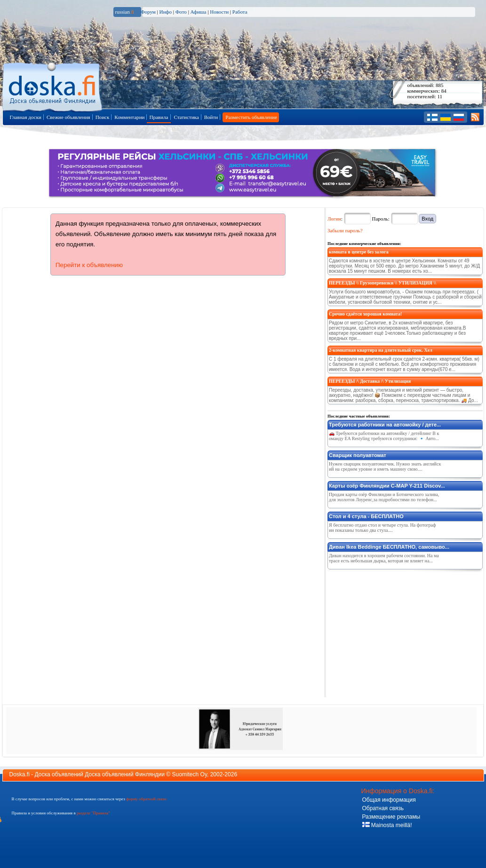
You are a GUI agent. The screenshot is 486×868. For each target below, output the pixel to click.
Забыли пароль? (345, 230)
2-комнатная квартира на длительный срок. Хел (381, 350)
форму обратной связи (146, 799)
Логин (334, 219)
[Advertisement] (398, 631)
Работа (240, 12)
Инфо (165, 12)
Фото (181, 12)
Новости (219, 12)
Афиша (199, 12)
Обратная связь (383, 808)
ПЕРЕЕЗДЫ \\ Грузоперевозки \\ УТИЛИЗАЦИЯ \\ (382, 283)
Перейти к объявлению (89, 265)
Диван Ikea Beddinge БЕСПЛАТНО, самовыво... (389, 547)
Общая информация (389, 800)
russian (125, 12)
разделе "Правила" (93, 813)
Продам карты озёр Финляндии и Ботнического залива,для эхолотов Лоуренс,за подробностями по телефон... (384, 497)
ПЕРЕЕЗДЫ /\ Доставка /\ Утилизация (370, 381)
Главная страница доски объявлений (53, 85)
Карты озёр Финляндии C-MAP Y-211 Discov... (387, 486)
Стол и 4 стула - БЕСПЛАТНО (366, 516)
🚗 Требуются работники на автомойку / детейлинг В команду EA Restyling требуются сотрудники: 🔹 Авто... (384, 436)
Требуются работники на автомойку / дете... (385, 425)
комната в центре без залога (359, 252)
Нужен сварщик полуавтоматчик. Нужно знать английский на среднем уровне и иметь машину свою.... (385, 466)
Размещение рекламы (391, 817)
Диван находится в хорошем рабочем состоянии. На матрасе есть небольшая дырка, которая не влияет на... (384, 558)
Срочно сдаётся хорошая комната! (365, 314)
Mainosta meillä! (387, 825)
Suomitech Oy (190, 774)
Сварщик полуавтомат (358, 455)
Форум (148, 12)
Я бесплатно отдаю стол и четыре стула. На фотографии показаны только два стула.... (382, 528)
